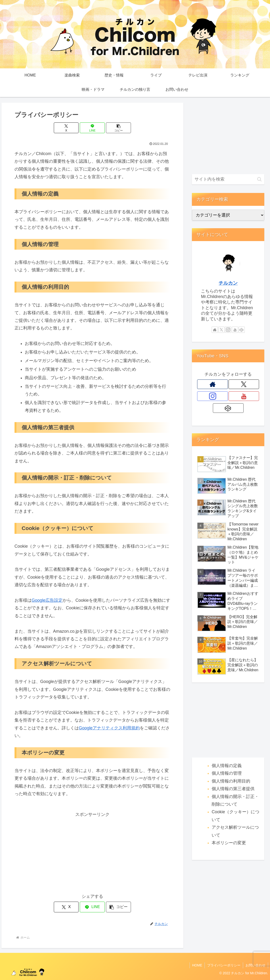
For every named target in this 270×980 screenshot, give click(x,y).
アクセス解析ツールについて (235, 831)
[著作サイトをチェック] (215, 330)
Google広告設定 (47, 600)
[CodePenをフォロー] (242, 330)
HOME (197, 965)
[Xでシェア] (66, 128)
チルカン (228, 283)
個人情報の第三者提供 (233, 789)
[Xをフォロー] (221, 330)
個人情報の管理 (227, 773)
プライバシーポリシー (224, 965)
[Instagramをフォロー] (228, 330)
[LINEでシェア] (92, 128)
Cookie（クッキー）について (235, 816)
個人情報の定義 (227, 766)
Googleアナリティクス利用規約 (109, 728)
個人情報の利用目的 (231, 781)
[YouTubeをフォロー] (235, 330)
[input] (228, 179)
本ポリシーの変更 (229, 843)
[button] (118, 128)
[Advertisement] (92, 852)
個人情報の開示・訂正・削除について (235, 800)
